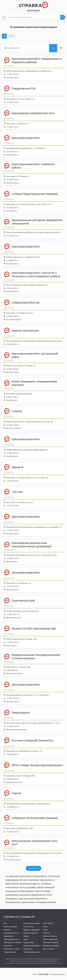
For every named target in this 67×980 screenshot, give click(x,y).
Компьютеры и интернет (12, 949)
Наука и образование (50, 939)
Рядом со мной (13, 48)
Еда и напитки (48, 923)
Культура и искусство (31, 933)
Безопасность (28, 949)
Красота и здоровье (10, 927)
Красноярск (33, 10)
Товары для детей (10, 952)
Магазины (7, 930)
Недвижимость (9, 936)
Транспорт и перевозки (51, 942)
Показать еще (33, 868)
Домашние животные (50, 936)
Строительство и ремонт (32, 923)
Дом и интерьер (48, 949)
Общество (47, 933)
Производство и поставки (12, 942)
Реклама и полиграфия (51, 946)
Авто (5, 923)
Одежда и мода (29, 942)
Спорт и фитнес (29, 927)
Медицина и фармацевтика (33, 930)
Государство (8, 946)
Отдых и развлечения (11, 939)
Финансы (26, 936)
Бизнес (45, 930)
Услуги (45, 927)
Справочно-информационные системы (36, 946)
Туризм (26, 939)
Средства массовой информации (15, 933)
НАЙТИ (63, 17)
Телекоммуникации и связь (33, 952)
